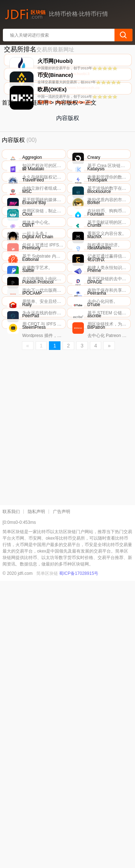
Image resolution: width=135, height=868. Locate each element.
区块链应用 (34, 159)
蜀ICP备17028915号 (79, 860)
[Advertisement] (67, 718)
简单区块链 (47, 860)
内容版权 (67, 159)
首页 (8, 159)
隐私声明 (36, 799)
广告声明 (62, 799)
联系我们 (11, 799)
